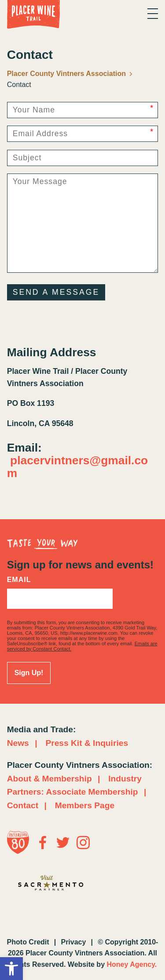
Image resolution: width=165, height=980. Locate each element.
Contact (23, 805)
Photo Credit (28, 942)
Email (19, 580)
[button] (11, 969)
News (18, 743)
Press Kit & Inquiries (87, 743)
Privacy (73, 942)
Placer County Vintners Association (70, 74)
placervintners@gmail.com (78, 467)
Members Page (85, 805)
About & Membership (49, 779)
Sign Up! (29, 673)
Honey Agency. (132, 964)
